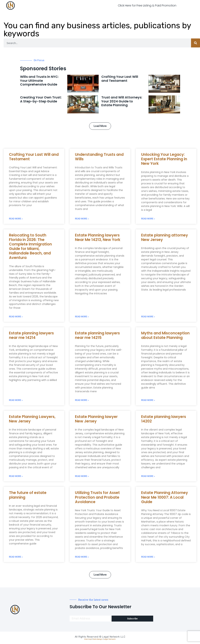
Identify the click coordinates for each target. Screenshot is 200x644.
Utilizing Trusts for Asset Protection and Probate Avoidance (97, 497)
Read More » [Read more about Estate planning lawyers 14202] (148, 476)
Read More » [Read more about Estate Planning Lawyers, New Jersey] (16, 476)
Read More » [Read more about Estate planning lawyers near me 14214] (16, 400)
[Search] (196, 43)
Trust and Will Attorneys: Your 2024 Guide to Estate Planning (122, 101)
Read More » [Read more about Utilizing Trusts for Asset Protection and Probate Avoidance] (82, 557)
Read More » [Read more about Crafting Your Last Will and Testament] (16, 219)
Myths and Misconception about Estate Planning (165, 335)
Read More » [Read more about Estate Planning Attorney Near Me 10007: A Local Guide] (148, 557)
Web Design (98, 639)
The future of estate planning (28, 495)
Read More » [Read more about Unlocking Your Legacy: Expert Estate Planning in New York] (148, 219)
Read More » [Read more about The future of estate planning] (16, 557)
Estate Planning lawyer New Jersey (96, 419)
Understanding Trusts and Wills (99, 157)
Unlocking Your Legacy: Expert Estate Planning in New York (164, 159)
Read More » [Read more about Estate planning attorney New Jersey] (148, 317)
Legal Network (110, 639)
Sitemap (88, 639)
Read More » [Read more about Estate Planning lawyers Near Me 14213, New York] (82, 317)
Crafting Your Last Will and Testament (120, 79)
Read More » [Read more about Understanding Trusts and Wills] (82, 219)
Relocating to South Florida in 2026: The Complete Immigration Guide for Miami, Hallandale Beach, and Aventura (30, 246)
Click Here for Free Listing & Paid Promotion (147, 5)
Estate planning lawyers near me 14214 (31, 335)
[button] (100, 126)
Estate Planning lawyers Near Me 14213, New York (98, 237)
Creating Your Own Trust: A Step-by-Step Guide (41, 99)
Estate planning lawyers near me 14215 (97, 335)
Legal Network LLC (114, 637)
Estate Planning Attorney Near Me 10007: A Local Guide (165, 497)
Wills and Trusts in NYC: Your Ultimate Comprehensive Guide (39, 80)
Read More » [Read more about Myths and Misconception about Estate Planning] (148, 400)
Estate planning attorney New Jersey (165, 237)
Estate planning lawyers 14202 (164, 419)
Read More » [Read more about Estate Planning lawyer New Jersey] (82, 476)
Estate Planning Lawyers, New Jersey (32, 419)
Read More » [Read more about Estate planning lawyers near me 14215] (82, 400)
